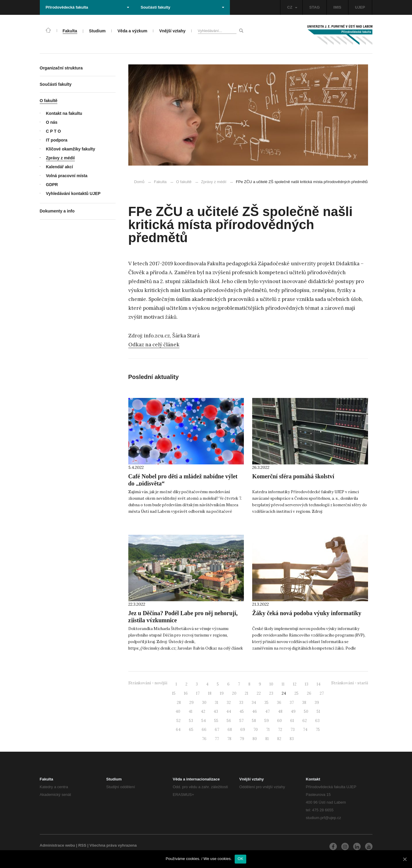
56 (229, 721)
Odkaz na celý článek (154, 345)
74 (305, 730)
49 (293, 711)
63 (317, 721)
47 (267, 711)
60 (280, 721)
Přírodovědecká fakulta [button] (87, 7)
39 (317, 703)
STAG (314, 7)
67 (217, 730)
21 (247, 693)
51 (318, 711)
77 (217, 739)
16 (186, 693)
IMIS (337, 7)
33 (241, 703)
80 (255, 739)
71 (268, 730)
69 (243, 730)
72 (280, 730)
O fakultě (184, 182)
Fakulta (160, 182)
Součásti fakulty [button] (183, 7)
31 (217, 703)
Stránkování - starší (350, 683)
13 (307, 684)
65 (191, 730)
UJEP (360, 7)
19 (222, 693)
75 (318, 730)
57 (241, 721)
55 (216, 721)
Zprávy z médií (211, 182)
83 (292, 739)
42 (203, 711)
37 (292, 703)
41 (191, 711)
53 (191, 721)
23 (271, 693)
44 (229, 711)
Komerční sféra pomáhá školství (293, 476)
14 (319, 684)
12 (295, 684)
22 (259, 693)
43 (216, 711)
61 (292, 721)
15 (174, 693)
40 (178, 711)
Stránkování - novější (148, 683)
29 (191, 703)
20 (234, 693)
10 (271, 684)
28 (179, 703)
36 (279, 703)
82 (279, 739)
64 (178, 730)
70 (256, 730)
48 (280, 711)
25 (296, 693)
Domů (139, 182)
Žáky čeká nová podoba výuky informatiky (307, 613)
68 (230, 730)
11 (283, 684)
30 (204, 703)
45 (242, 711)
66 (204, 730)
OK (240, 859)
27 (322, 693)
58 (254, 721)
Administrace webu (57, 845)
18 (210, 693)
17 (198, 693)
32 (229, 703)
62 (305, 721)
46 (255, 711)
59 (267, 721)
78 (229, 739)
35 (266, 703)
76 (204, 739)
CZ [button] (292, 7)
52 (179, 721)
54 (204, 721)
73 (293, 730)
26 (309, 693)
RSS (82, 845)
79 (242, 739)
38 (304, 703)
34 (254, 703)
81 (267, 739)
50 (306, 711)
